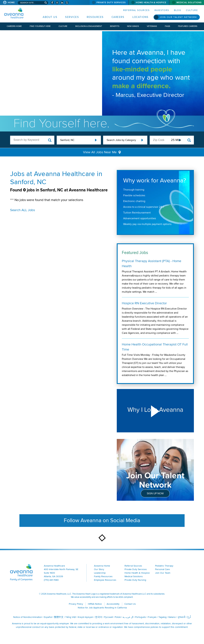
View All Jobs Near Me (100, 152)
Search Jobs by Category (121, 140)
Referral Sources (136, 10)
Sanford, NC (67, 140)
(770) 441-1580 (51, 580)
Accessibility (113, 604)
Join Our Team (163, 573)
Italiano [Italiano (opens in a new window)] (172, 617)
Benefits (115, 26)
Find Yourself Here (40, 26)
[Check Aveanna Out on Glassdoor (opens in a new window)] (67, 3)
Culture (192, 10)
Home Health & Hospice (151, 3)
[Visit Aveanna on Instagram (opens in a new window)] (57, 3)
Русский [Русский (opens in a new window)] (108, 617)
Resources (95, 17)
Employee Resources (105, 580)
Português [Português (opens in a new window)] (141, 617)
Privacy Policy (76, 604)
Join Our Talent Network (178, 17)
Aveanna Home (102, 566)
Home (11, 3)
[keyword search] (32, 140)
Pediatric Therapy (164, 566)
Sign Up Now (155, 493)
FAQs (167, 26)
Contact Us (130, 604)
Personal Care (162, 569)
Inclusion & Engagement (89, 26)
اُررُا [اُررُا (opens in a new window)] (189, 617)
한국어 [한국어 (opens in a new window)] (99, 617)
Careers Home (14, 26)
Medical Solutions (189, 3)
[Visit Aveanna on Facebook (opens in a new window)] (52, 3)
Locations (140, 17)
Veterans (152, 26)
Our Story (99, 569)
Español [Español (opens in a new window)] (48, 617)
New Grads (133, 26)
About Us (50, 17)
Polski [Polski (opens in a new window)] (118, 617)
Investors (162, 10)
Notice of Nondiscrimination (28, 617)
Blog (178, 10)
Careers (118, 17)
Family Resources (103, 576)
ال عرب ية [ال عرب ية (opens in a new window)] (128, 617)
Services (72, 17)
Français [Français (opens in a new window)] (152, 617)
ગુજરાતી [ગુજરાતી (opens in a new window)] (181, 617)
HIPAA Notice (95, 604)
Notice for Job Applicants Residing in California (102, 608)
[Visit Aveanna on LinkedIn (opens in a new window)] (62, 3)
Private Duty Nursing (135, 580)
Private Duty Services (111, 3)
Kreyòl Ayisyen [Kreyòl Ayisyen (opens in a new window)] (86, 617)
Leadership (100, 573)
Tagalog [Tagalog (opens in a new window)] (162, 617)
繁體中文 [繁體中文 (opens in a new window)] (59, 617)
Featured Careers (188, 26)
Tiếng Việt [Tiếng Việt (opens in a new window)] (71, 617)
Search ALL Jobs (23, 210)
